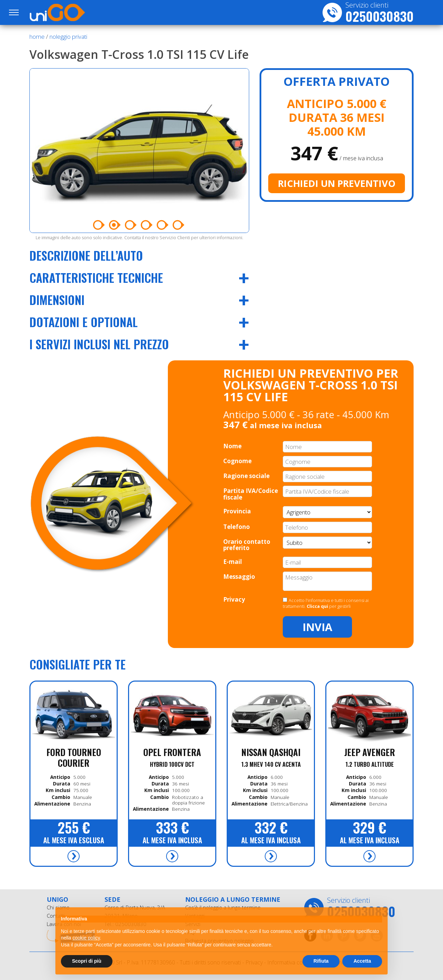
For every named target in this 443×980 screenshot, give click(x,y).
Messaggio (239, 577)
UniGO (67, 12)
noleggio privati (68, 37)
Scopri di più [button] (87, 961)
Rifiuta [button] (321, 961)
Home (37, 37)
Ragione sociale (246, 476)
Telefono (237, 527)
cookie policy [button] (86, 938)
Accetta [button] (362, 961)
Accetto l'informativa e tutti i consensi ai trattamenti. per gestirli (326, 603)
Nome (232, 446)
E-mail (233, 562)
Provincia (237, 511)
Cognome (237, 461)
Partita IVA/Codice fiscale (251, 494)
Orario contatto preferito (247, 545)
